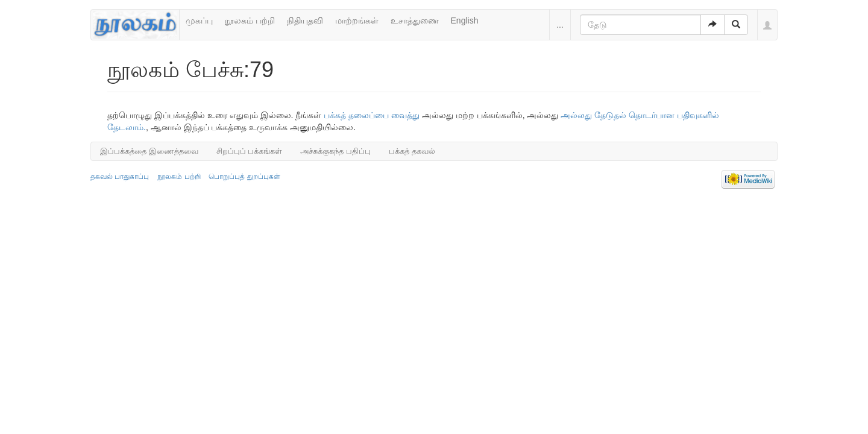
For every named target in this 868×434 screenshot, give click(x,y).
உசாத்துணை (415, 20)
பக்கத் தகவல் (412, 151)
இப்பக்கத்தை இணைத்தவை (149, 151)
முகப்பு (199, 20)
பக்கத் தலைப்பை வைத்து (372, 115)
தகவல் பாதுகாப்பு (120, 177)
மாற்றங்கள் (357, 20)
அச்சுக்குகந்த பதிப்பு (335, 151)
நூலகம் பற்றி (250, 20)
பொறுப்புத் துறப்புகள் (244, 177)
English (465, 20)
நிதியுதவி (305, 20)
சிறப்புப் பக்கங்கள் (250, 151)
